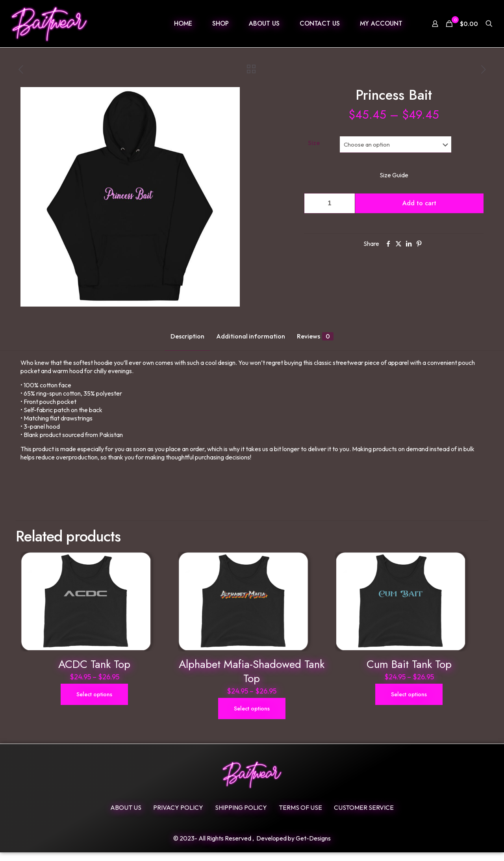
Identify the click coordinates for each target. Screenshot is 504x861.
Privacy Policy (178, 816)
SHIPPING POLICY (241, 816)
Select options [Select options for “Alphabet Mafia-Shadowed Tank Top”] (252, 717)
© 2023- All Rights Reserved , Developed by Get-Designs (252, 847)
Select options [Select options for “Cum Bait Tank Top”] (409, 703)
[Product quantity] (330, 203)
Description (187, 336)
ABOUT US (126, 816)
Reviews (315, 336)
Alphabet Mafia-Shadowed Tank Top (252, 680)
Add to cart (419, 203)
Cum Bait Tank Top (409, 673)
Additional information (251, 336)
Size (314, 143)
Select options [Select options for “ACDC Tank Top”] (94, 703)
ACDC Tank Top (94, 673)
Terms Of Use (300, 816)
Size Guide (394, 175)
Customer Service (364, 816)
